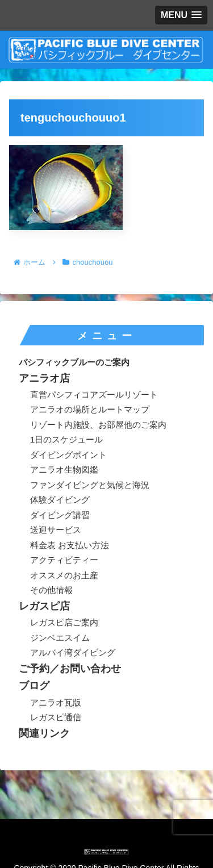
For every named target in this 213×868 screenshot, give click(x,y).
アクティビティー (64, 560)
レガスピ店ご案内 (64, 622)
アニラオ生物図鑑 (64, 470)
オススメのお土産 (64, 575)
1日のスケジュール (66, 439)
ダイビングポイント (68, 455)
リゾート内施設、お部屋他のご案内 (98, 425)
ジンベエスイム (60, 638)
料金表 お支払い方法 (70, 545)
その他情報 (51, 590)
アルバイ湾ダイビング (73, 652)
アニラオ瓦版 (56, 702)
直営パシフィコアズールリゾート (94, 395)
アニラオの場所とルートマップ (90, 409)
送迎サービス (56, 530)
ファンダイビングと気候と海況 (90, 485)
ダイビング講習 (60, 515)
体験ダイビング (60, 500)
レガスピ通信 (56, 717)
